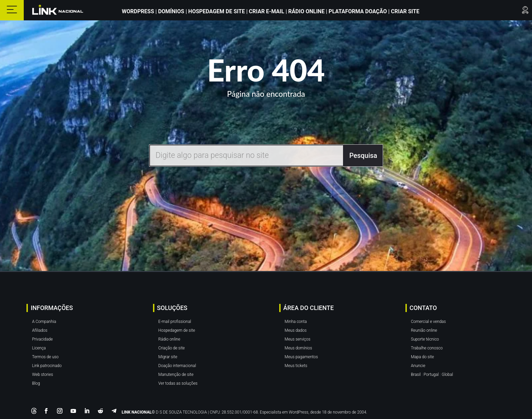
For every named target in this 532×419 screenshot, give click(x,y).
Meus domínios (298, 348)
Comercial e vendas (428, 322)
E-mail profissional (175, 322)
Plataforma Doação (359, 11)
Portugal (431, 375)
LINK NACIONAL (137, 412)
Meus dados (296, 330)
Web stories (42, 375)
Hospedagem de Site (217, 11)
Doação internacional (177, 366)
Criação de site (172, 348)
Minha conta (296, 322)
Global (447, 375)
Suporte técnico (425, 339)
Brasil (416, 375)
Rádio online (169, 339)
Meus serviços (298, 339)
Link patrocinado (47, 366)
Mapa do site (422, 357)
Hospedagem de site (177, 330)
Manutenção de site (176, 375)
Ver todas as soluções (178, 383)
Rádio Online (307, 11)
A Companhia (44, 322)
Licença (39, 348)
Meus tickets (296, 366)
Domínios (171, 11)
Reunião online (424, 330)
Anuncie (418, 366)
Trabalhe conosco (427, 348)
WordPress (139, 11)
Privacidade (42, 339)
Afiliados (40, 330)
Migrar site (168, 357)
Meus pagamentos (301, 357)
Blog (36, 383)
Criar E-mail (267, 11)
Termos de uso (45, 357)
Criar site (404, 11)
